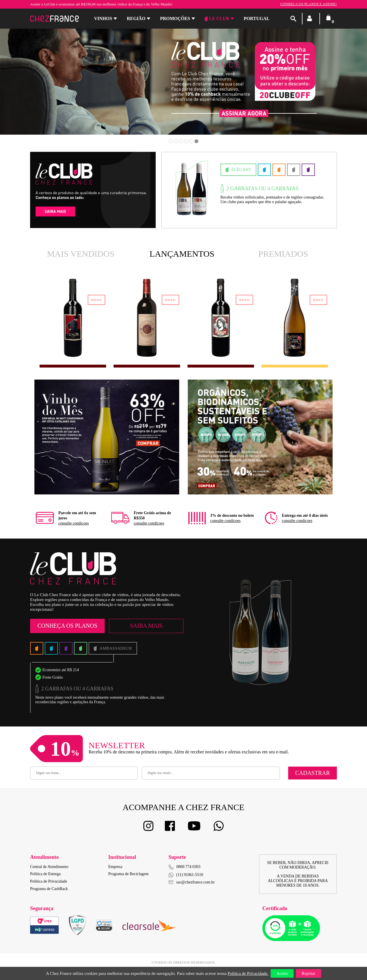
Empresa (115, 867)
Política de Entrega (45, 874)
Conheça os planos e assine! (309, 4)
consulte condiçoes (73, 523)
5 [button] (191, 141)
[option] (73, 318)
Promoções (175, 18)
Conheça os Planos (67, 626)
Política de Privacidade (49, 881)
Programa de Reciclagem (129, 874)
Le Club (217, 19)
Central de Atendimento (49, 867)
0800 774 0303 (188, 867)
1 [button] (171, 141)
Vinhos (103, 18)
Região (136, 18)
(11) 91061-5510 (186, 875)
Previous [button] (35, 86)
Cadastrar (312, 773)
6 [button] (196, 141)
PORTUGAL (257, 18)
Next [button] (332, 86)
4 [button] (186, 141)
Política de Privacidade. (248, 973)
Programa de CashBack (49, 889)
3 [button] (181, 141)
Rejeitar (308, 973)
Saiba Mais (146, 626)
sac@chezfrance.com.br (192, 882)
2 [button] (176, 141)
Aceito (282, 973)
